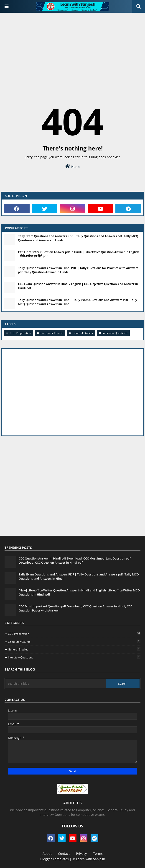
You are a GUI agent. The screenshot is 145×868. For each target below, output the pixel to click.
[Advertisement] (72, 49)
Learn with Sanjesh (91, 859)
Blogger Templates (55, 859)
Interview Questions (115, 333)
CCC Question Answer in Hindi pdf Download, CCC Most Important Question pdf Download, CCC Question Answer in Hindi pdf (75, 560)
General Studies (83, 333)
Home (73, 166)
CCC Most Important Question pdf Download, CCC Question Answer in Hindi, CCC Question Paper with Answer (75, 608)
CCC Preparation (20, 333)
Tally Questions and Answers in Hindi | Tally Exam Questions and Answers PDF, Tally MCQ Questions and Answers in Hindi (78, 302)
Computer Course (52, 333)
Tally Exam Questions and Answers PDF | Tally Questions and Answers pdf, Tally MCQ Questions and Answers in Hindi (78, 238)
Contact (64, 854)
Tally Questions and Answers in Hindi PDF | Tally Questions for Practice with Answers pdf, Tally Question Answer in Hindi (78, 270)
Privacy (81, 854)
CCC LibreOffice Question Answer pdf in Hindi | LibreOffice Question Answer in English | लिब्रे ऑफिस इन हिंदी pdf (79, 254)
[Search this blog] (56, 684)
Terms (98, 854)
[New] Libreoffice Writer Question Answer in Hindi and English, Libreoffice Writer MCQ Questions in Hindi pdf (79, 592)
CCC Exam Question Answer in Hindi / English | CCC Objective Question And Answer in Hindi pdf (78, 286)
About (47, 854)
